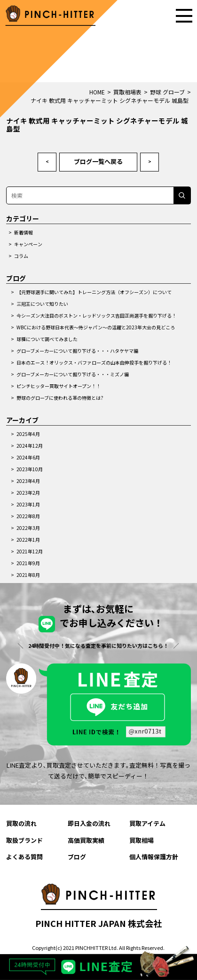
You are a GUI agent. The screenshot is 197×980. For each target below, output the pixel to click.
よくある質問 (24, 857)
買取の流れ (21, 823)
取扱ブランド (24, 840)
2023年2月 (28, 493)
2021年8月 (28, 575)
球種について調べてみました (47, 339)
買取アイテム (147, 823)
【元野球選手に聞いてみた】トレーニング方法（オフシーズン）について (94, 292)
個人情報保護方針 (154, 857)
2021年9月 (28, 563)
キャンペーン (28, 244)
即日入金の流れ (89, 823)
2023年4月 (28, 481)
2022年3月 (28, 528)
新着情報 (24, 232)
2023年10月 (30, 469)
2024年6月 (28, 457)
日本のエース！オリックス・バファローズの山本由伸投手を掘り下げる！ (94, 362)
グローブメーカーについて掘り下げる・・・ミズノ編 (73, 374)
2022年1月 (28, 540)
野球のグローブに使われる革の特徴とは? (60, 398)
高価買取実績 (86, 840)
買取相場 (142, 840)
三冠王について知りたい (42, 304)
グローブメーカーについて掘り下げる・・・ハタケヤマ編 (77, 351)
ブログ (77, 857)
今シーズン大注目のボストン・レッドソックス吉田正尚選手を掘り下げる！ (96, 315)
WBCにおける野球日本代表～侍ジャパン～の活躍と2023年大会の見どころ (96, 327)
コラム (21, 256)
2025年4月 (28, 434)
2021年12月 (30, 551)
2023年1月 (28, 504)
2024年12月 (30, 446)
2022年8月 (28, 516)
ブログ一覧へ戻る (98, 161)
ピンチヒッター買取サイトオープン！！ (59, 386)
